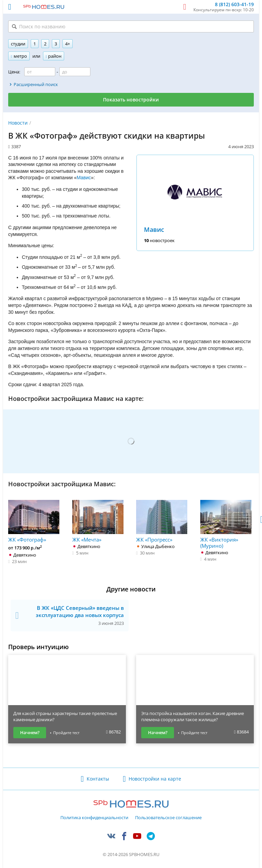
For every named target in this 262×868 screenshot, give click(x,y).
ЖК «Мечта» (98, 521)
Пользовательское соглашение (168, 818)
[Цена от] (40, 72)
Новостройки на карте (155, 779)
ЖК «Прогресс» (162, 521)
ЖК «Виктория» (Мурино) (226, 524)
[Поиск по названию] (131, 26)
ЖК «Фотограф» (34, 521)
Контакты (98, 779)
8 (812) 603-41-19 (234, 5)
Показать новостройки (131, 100)
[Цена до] (75, 72)
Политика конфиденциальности (94, 818)
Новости (18, 123)
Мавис (154, 229)
